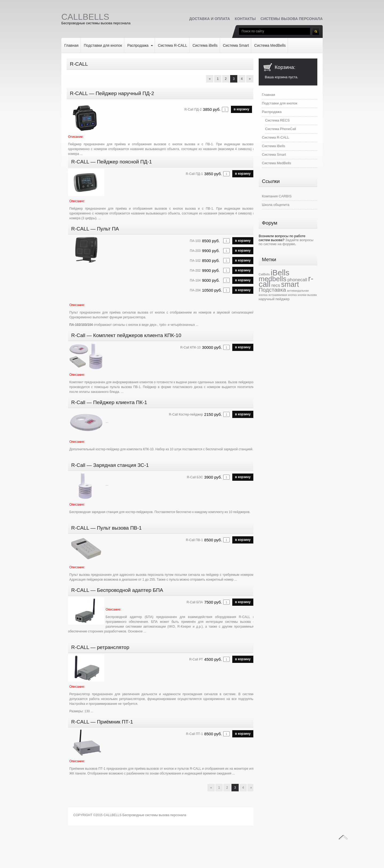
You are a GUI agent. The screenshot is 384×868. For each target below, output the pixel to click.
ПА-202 (195, 271)
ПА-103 (195, 241)
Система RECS (277, 120)
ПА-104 (195, 280)
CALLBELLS (112, 815)
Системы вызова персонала (292, 19)
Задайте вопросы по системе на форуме (286, 242)
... (81, 154)
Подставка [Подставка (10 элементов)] (272, 290)
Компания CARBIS (277, 196)
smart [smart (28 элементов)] (290, 284)
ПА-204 (195, 290)
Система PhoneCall (281, 129)
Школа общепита (276, 205)
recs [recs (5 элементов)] (276, 285)
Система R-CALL (173, 45)
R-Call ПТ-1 (195, 734)
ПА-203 (195, 251)
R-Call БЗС (195, 477)
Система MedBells (270, 45)
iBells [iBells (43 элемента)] (280, 273)
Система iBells (205, 45)
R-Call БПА (195, 602)
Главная (71, 45)
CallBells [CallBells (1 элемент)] (264, 274)
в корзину (241, 109)
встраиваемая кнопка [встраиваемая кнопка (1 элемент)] (283, 295)
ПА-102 (195, 261)
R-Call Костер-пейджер (186, 415)
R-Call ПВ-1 (194, 540)
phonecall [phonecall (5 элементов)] (297, 280)
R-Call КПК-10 (191, 347)
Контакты (245, 19)
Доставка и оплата (209, 19)
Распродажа (138, 45)
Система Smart (236, 45)
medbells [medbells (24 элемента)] (273, 279)
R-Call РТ (196, 659)
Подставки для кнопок (103, 45)
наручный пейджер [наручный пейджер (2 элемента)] (274, 299)
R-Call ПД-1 (194, 174)
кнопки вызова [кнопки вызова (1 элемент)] (307, 295)
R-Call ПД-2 (193, 110)
